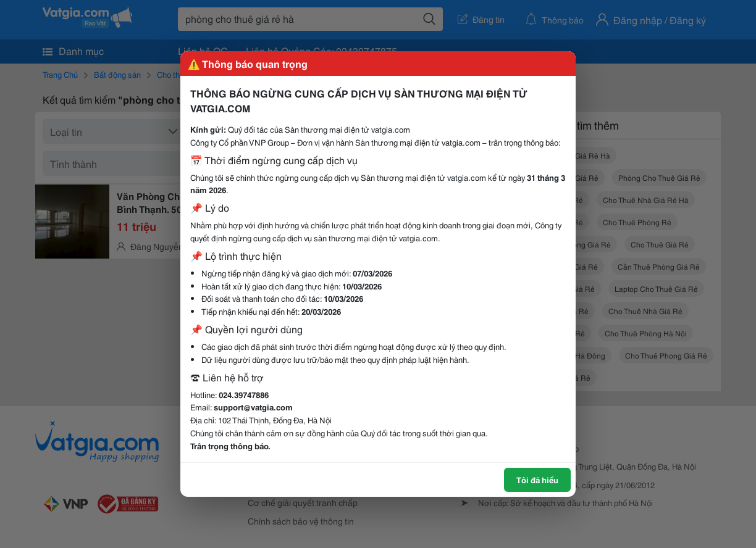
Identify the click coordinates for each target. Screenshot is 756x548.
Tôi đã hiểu (537, 479)
